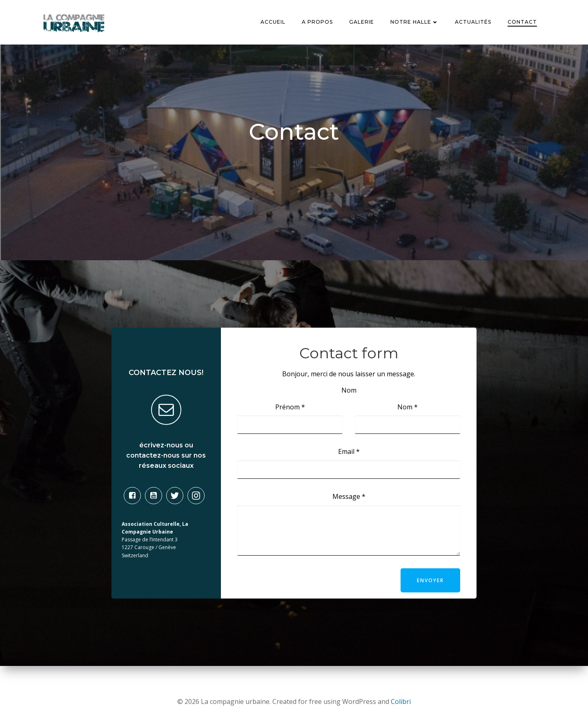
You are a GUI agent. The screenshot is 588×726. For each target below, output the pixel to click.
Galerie (362, 22)
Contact (523, 22)
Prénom (290, 409)
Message (349, 498)
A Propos (318, 22)
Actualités (473, 22)
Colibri (401, 701)
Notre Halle (415, 22)
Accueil (273, 22)
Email (349, 453)
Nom (408, 409)
